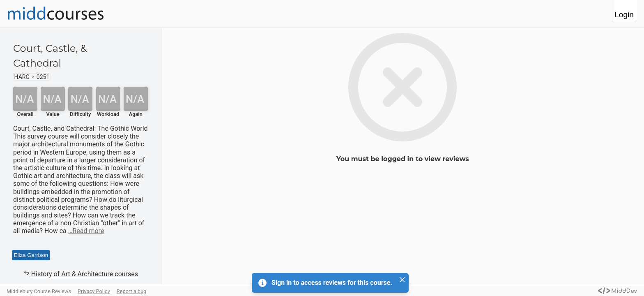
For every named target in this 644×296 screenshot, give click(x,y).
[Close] (402, 280)
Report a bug (132, 291)
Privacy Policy (94, 291)
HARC (22, 77)
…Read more (86, 231)
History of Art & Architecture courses (80, 274)
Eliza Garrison (31, 255)
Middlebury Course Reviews (39, 291)
